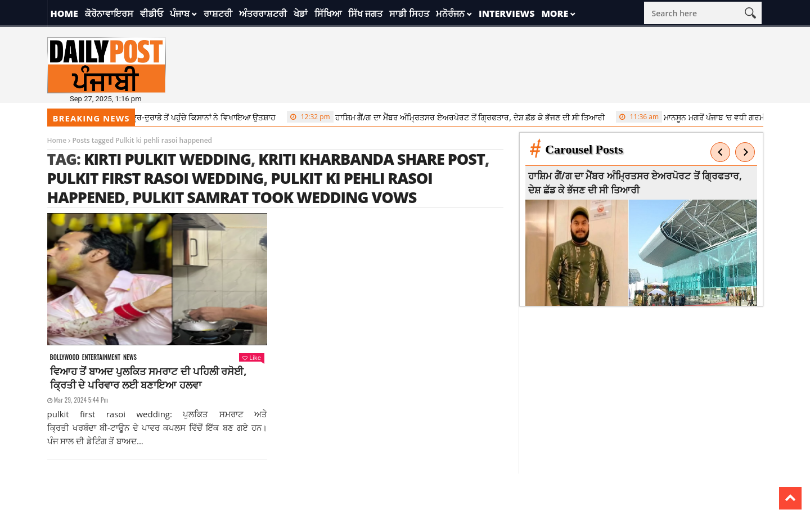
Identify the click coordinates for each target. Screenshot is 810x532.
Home (64, 13)
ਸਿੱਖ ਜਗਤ (365, 13)
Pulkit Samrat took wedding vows (274, 197)
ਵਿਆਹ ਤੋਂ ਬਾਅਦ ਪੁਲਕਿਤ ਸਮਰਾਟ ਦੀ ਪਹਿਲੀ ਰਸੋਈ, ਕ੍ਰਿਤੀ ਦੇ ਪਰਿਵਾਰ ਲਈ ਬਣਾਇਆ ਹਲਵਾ (148, 378)
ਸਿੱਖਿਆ (328, 13)
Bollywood (65, 357)
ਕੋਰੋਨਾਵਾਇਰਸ (109, 13)
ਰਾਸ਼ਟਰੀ (218, 13)
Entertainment (101, 357)
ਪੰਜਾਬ (180, 13)
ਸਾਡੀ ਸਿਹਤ (409, 13)
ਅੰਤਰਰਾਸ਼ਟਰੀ (263, 13)
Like (251, 357)
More (555, 13)
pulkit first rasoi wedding (156, 178)
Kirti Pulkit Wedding (167, 159)
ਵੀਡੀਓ (152, 13)
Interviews (507, 13)
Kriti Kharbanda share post (372, 159)
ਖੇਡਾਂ (301, 13)
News (130, 357)
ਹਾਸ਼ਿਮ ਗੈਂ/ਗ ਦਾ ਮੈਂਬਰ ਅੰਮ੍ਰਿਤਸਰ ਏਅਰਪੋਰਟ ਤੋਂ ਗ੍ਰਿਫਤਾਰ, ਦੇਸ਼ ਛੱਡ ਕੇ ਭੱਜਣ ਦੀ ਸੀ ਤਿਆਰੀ (451, 117)
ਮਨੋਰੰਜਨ (450, 13)
